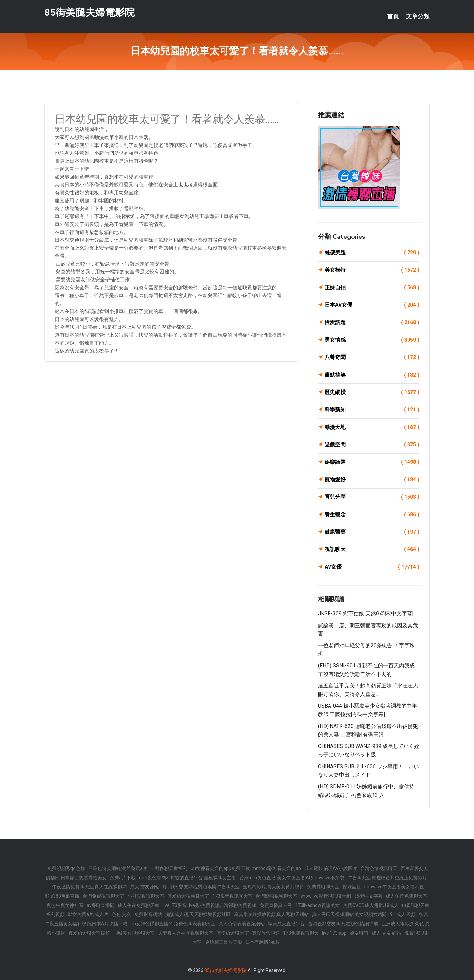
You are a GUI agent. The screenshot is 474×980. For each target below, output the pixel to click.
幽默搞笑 (372, 375)
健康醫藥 (372, 532)
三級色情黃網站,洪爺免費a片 (118, 868)
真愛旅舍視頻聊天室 (188, 896)
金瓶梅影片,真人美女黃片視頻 (273, 887)
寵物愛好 (372, 480)
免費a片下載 (123, 878)
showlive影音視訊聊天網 (326, 896)
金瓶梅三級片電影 (224, 942)
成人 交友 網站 (145, 887)
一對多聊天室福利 (169, 868)
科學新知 (372, 410)
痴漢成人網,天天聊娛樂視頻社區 (198, 914)
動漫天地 (372, 427)
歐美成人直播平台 (286, 924)
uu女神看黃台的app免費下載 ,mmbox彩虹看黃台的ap (246, 868)
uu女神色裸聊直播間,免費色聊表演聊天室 (173, 924)
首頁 (393, 16)
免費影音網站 (148, 914)
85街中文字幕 (368, 896)
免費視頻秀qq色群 (66, 868)
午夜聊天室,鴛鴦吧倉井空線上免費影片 (387, 878)
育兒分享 (372, 497)
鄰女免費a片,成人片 (88, 914)
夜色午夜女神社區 (65, 905)
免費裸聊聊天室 (323, 887)
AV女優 (372, 567)
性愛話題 (372, 322)
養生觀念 (372, 515)
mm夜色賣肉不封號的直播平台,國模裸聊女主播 (187, 878)
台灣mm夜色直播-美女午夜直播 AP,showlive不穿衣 (292, 878)
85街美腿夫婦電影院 (90, 13)
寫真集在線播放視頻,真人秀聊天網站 (271, 914)
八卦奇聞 (372, 357)
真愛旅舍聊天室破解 (89, 933)
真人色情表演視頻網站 (242, 924)
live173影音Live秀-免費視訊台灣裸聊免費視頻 (210, 905)
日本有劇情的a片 (263, 942)
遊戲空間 (372, 445)
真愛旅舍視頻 (266, 933)
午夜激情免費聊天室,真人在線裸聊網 (89, 887)
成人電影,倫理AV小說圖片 (331, 868)
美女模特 (372, 270)
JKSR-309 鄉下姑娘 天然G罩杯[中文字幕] (366, 614)
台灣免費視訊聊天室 (103, 896)
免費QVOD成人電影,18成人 (371, 905)
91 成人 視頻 (403, 914)
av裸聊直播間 (101, 905)
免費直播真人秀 (276, 905)
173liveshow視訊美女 (317, 905)
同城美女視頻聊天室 (134, 933)
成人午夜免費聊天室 (407, 896)
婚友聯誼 (359, 933)
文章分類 (418, 16)
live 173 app (334, 933)
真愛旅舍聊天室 (233, 933)
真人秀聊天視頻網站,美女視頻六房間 (349, 914)
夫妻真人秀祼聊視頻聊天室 (186, 933)
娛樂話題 (372, 462)
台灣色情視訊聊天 (379, 868)
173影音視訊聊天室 (232, 896)
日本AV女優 (372, 305)
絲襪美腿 (372, 253)
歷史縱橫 (372, 392)
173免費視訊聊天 (301, 933)
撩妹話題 (352, 887)
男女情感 (372, 340)
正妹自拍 (372, 288)
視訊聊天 (372, 549)
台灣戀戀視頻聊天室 (276, 896)
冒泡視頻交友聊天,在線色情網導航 (343, 924)
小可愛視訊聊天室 (146, 896)
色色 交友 (121, 914)
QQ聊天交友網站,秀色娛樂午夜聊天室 (201, 887)
